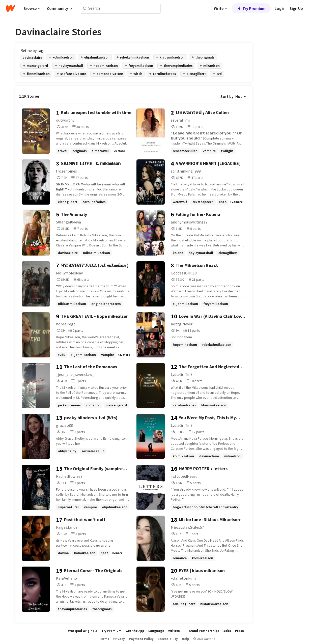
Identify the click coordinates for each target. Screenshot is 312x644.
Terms (104, 639)
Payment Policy (141, 639)
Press (239, 631)
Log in (280, 8)
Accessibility (168, 639)
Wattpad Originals (83, 631)
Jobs (227, 631)
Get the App (135, 631)
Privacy (119, 639)
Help (186, 639)
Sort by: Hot (233, 96)
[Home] (11, 8)
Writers (174, 631)
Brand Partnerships (204, 631)
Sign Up (296, 8)
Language (156, 631)
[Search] (85, 8)
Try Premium (251, 8)
